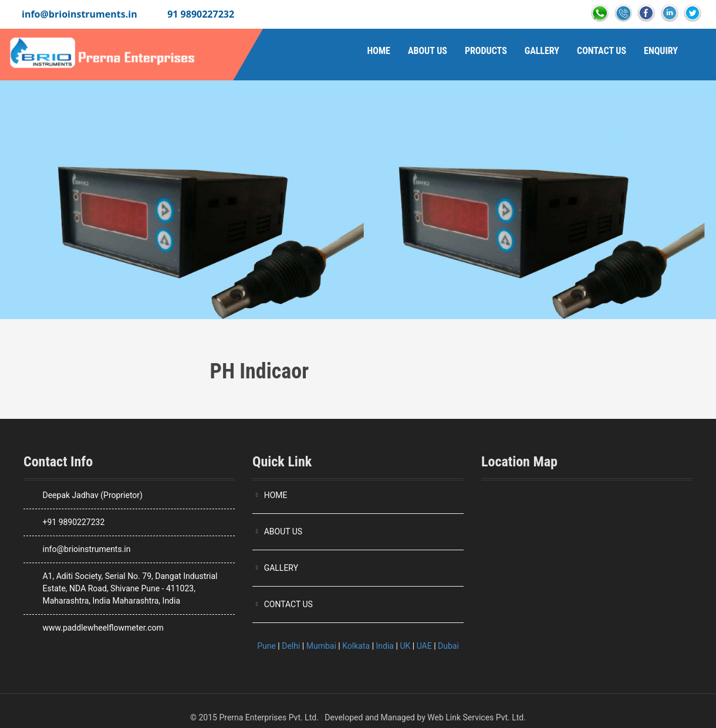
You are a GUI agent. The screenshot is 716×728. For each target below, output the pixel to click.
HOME (276, 495)
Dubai (448, 646)
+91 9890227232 (73, 522)
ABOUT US (283, 531)
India (385, 646)
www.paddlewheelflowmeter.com (103, 628)
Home (378, 51)
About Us (428, 51)
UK (405, 646)
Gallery (542, 51)
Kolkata (356, 646)
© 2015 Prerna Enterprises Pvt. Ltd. (254, 717)
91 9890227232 (201, 14)
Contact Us (602, 51)
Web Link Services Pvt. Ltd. (477, 717)
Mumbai (321, 646)
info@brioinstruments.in (80, 14)
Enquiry (661, 51)
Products (486, 51)
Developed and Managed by (375, 717)
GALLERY (281, 568)
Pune (266, 646)
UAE (424, 646)
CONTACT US (288, 604)
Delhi (291, 646)
